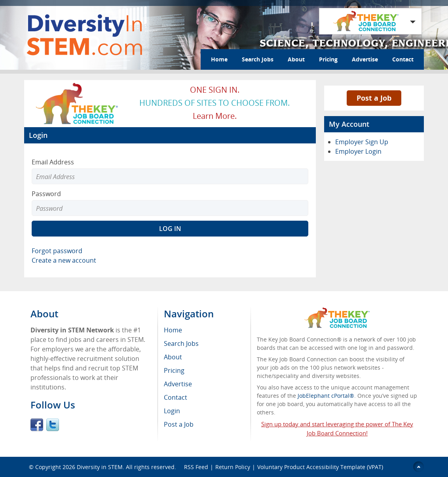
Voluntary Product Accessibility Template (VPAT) (320, 467)
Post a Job (374, 98)
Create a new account (64, 260)
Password (46, 194)
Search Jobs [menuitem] (181, 343)
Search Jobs (258, 59)
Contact (403, 59)
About (296, 59)
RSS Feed (196, 467)
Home (219, 59)
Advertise (365, 59)
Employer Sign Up (362, 142)
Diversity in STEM (100, 467)
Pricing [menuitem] (174, 370)
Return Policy (233, 467)
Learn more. (215, 116)
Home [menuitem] (173, 330)
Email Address (53, 162)
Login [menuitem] (172, 411)
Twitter (53, 425)
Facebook (37, 425)
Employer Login (358, 151)
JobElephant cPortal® (326, 396)
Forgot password (57, 251)
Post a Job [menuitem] (179, 424)
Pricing (328, 59)
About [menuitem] (173, 357)
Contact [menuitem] (176, 397)
